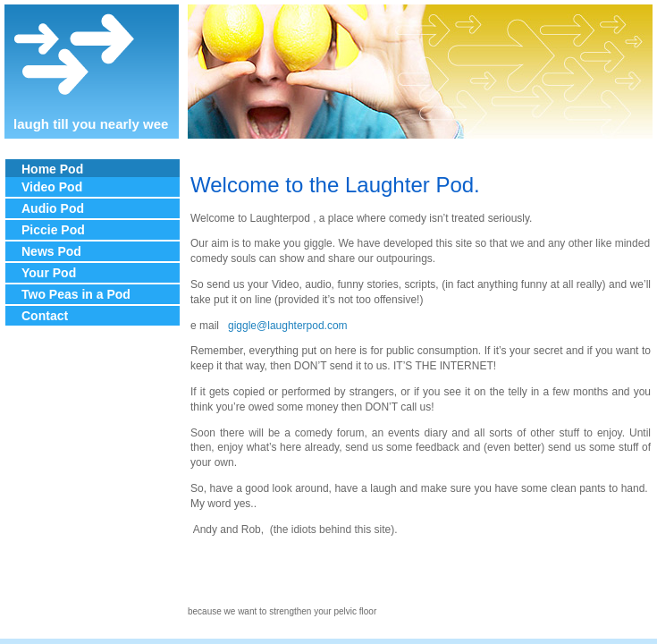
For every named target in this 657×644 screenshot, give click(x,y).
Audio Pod (53, 208)
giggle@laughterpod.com (288, 326)
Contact (45, 316)
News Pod (51, 251)
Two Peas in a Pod (76, 294)
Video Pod (52, 187)
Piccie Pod (53, 230)
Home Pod (52, 169)
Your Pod (49, 273)
